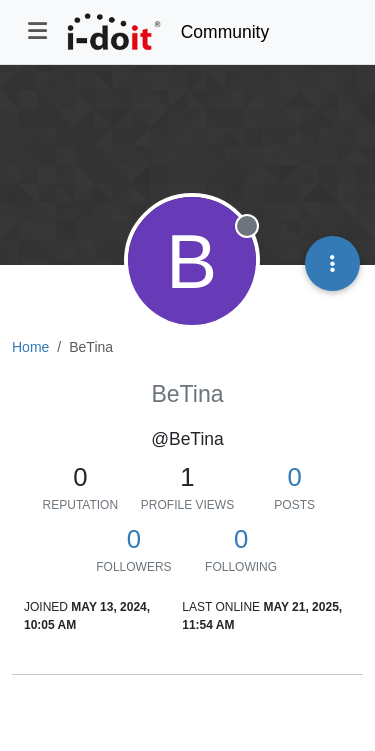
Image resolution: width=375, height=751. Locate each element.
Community (225, 32)
